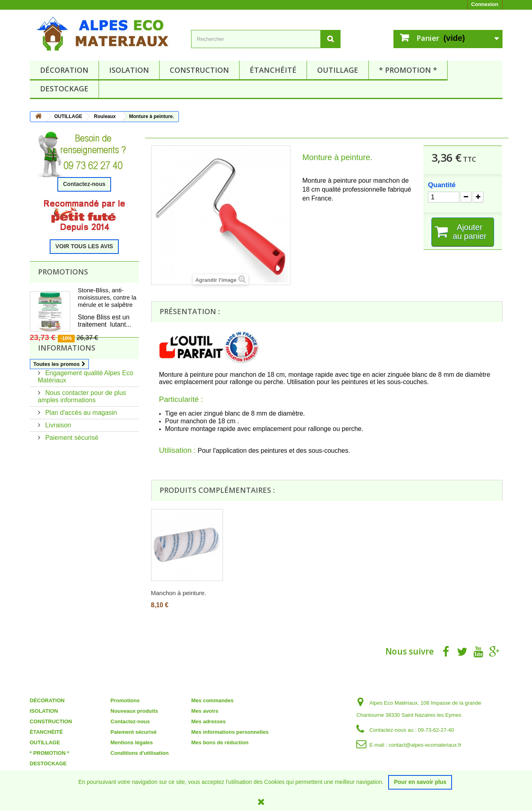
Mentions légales (132, 742)
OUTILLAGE (338, 70)
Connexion (485, 4)
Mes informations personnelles (230, 732)
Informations (67, 382)
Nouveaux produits (135, 711)
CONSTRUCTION (199, 70)
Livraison (57, 456)
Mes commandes (213, 700)
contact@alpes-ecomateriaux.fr (425, 745)
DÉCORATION (64, 70)
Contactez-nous (84, 184)
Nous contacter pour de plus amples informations (82, 427)
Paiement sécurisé (71, 468)
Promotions (63, 272)
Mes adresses (209, 721)
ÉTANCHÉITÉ (273, 70)
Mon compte (214, 689)
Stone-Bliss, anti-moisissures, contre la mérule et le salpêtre (107, 297)
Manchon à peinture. (179, 593)
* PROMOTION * (408, 70)
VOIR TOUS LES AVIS (84, 246)
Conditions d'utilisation (140, 753)
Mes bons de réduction (220, 742)
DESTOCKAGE (64, 89)
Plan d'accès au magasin (80, 443)
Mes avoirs (205, 711)
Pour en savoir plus (420, 782)
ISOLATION (129, 70)
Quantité (442, 185)
